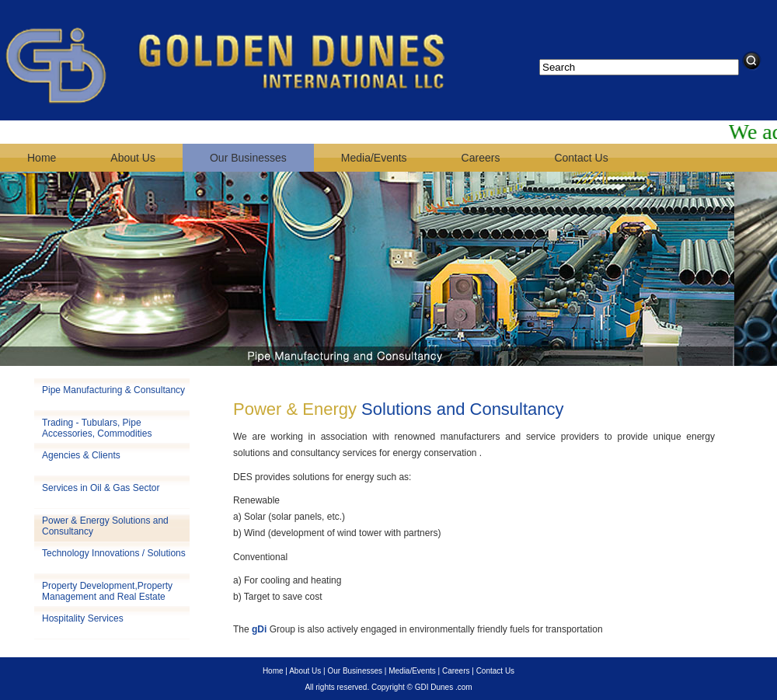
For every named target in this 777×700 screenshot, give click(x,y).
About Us (133, 158)
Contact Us (581, 158)
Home (42, 158)
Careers (481, 158)
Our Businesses (248, 158)
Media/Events (374, 158)
